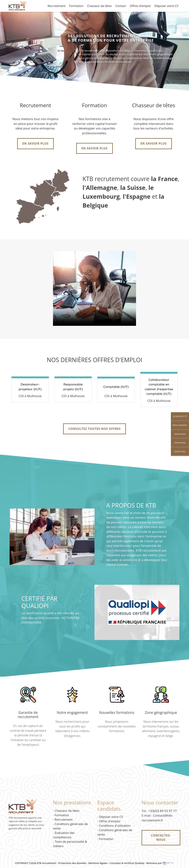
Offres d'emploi (110, 822)
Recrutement (57, 6)
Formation (76, 6)
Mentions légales (98, 863)
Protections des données (72, 863)
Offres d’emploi (140, 6)
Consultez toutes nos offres (94, 429)
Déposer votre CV (166, 6)
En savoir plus (35, 144)
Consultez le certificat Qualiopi (127, 863)
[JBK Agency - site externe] (168, 863)
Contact (121, 6)
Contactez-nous (161, 838)
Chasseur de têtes (99, 6)
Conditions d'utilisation (115, 826)
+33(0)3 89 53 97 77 (163, 811)
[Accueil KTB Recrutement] (18, 6)
